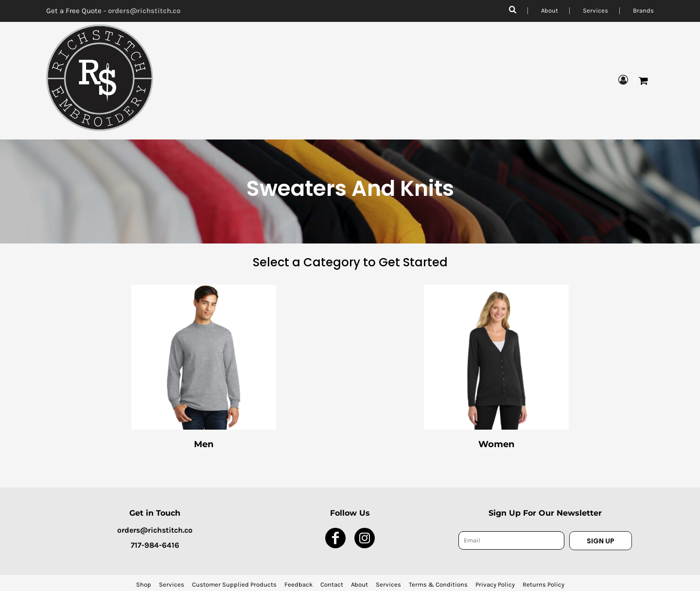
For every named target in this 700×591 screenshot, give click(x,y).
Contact (332, 584)
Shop (144, 584)
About (550, 10)
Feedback (298, 584)
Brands (643, 10)
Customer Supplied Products (234, 584)
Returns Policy (543, 584)
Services (595, 10)
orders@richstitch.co (144, 11)
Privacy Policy (495, 584)
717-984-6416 (155, 545)
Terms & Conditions (438, 584)
